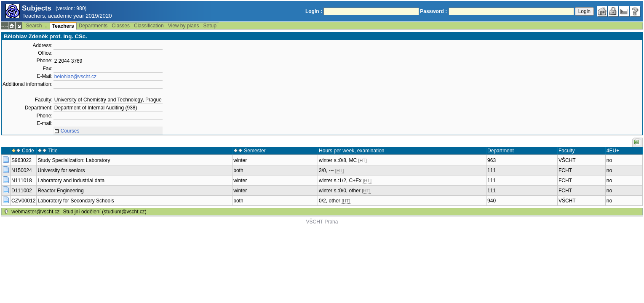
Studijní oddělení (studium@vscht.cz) (105, 212)
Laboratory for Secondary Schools (76, 201)
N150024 (22, 170)
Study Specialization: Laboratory (74, 160)
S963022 (21, 160)
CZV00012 (23, 201)
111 (492, 170)
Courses (70, 131)
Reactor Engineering (60, 191)
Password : (433, 11)
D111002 (22, 191)
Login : (314, 11)
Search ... (36, 26)
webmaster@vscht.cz (35, 212)
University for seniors (61, 170)
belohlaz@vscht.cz (75, 77)
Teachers (63, 26)
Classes (121, 26)
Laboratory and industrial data (71, 181)
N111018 (22, 181)
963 (492, 160)
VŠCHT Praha (322, 222)
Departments (93, 26)
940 (492, 201)
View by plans (184, 26)
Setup (210, 26)
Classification (149, 26)
